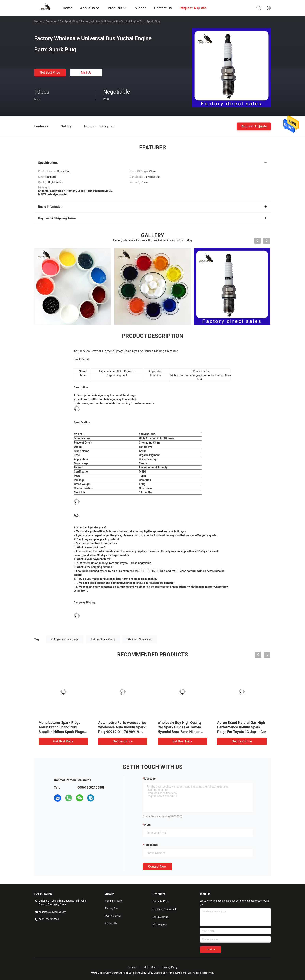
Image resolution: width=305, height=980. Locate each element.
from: (148, 825)
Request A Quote (254, 126)
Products (51, 22)
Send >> (211, 950)
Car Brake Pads (161, 901)
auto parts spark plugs (65, 639)
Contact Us (111, 923)
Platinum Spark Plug (140, 639)
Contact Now (157, 866)
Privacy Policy (170, 967)
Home (38, 22)
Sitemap (132, 967)
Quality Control (113, 916)
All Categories (160, 925)
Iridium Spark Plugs (103, 639)
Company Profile (114, 901)
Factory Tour (112, 908)
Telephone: (151, 845)
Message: (150, 779)
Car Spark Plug (69, 22)
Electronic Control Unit (164, 909)
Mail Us (86, 73)
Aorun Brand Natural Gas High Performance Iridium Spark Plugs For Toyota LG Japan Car (242, 727)
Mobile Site (150, 967)
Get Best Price (50, 73)
